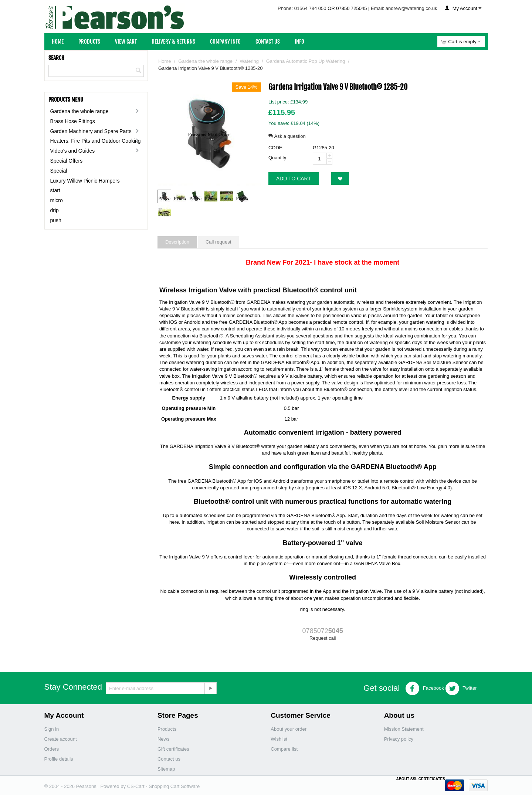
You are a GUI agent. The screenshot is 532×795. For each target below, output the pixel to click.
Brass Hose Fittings (73, 121)
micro (57, 200)
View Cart (126, 42)
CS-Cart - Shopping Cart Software (164, 786)
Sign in (52, 729)
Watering (250, 61)
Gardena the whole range (79, 111)
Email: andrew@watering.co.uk (404, 8)
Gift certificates (173, 749)
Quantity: (278, 158)
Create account (61, 739)
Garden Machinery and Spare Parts (91, 131)
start (55, 190)
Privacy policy (399, 739)
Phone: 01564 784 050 (302, 8)
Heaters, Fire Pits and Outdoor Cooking (96, 141)
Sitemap (166, 769)
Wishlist (279, 739)
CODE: (276, 148)
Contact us (169, 759)
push (56, 220)
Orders (52, 749)
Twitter (461, 689)
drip (55, 210)
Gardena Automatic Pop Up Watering (306, 61)
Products (89, 42)
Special (59, 171)
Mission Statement (404, 729)
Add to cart (294, 179)
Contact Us (268, 42)
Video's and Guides (73, 151)
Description (177, 242)
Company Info (225, 42)
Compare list (284, 749)
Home (58, 42)
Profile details (59, 759)
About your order (289, 729)
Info (299, 42)
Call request (218, 242)
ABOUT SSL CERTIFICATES (420, 779)
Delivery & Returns (173, 42)
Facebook (425, 689)
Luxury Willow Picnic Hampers (85, 181)
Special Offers (67, 161)
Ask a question (287, 136)
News (164, 739)
